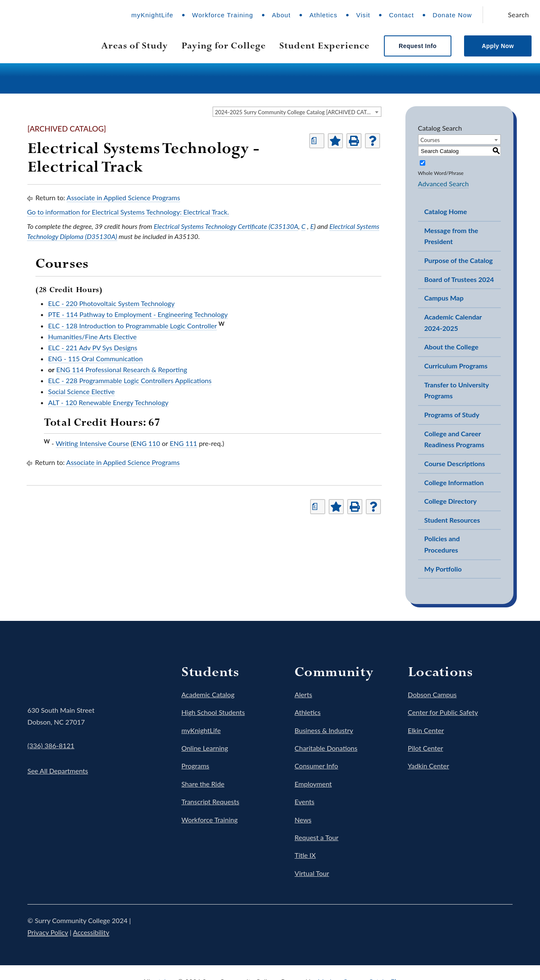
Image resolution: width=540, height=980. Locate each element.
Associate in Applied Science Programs (123, 197)
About (281, 15)
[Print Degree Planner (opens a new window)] (317, 141)
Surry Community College (53, 675)
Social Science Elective (81, 391)
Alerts (303, 694)
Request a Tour (316, 837)
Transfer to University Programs (457, 390)
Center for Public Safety (443, 712)
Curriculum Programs (456, 366)
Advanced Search (444, 184)
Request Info (418, 46)
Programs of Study (452, 415)
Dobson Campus (432, 694)
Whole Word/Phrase (441, 173)
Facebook (410, 926)
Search (518, 15)
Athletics (323, 15)
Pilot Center (426, 748)
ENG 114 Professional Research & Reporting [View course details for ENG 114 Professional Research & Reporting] (121, 369)
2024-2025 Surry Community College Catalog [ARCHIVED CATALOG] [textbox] (298, 112)
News (303, 820)
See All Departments (58, 771)
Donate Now (452, 15)
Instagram (457, 926)
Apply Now (498, 46)
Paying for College (224, 45)
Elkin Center (426, 730)
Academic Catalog (208, 694)
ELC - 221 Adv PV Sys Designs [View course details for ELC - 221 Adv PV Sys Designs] (93, 348)
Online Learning (205, 748)
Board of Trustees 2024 (459, 279)
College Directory (451, 501)
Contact (401, 15)
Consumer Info (316, 766)
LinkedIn (504, 926)
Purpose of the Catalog (459, 260)
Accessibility (91, 932)
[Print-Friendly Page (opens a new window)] (354, 141)
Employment (313, 784)
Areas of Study (135, 45)
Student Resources (452, 520)
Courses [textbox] (430, 140)
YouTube (481, 926)
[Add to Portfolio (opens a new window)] (335, 141)
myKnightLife (152, 15)
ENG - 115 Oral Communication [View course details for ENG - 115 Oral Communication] (95, 358)
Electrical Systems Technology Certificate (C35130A (226, 226)
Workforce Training (223, 15)
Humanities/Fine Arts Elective (92, 337)
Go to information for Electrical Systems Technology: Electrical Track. (128, 212)
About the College (452, 347)
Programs (195, 766)
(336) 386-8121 (51, 745)
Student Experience (324, 45)
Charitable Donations (326, 748)
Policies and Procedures (442, 544)
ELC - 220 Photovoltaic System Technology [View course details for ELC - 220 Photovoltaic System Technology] (111, 303)
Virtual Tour (312, 873)
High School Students (213, 712)
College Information (454, 482)
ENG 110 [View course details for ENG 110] (146, 443)
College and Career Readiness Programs (455, 439)
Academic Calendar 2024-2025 (453, 322)
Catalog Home (446, 211)
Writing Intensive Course (92, 443)
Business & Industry (324, 730)
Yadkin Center (429, 766)
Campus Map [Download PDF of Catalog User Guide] (444, 298)
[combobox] (297, 112)
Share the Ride (203, 784)
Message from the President (451, 236)
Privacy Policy (48, 932)
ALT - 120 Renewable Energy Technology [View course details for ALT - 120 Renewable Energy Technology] (108, 402)
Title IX (305, 855)
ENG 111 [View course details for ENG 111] (183, 443)
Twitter (433, 926)
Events (304, 801)
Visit (363, 15)
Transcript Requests (210, 801)
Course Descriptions (455, 463)
